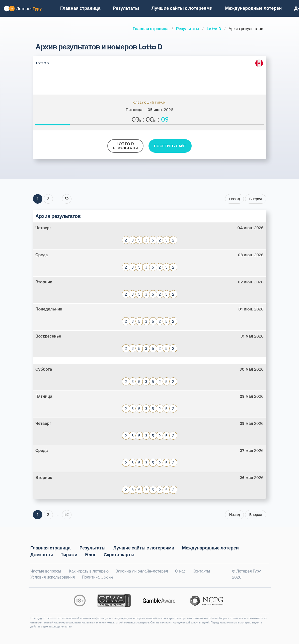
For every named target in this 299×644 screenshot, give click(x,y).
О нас (180, 571)
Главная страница (151, 29)
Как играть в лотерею (89, 571)
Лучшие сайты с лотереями (182, 8)
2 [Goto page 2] (48, 199)
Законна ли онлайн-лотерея (142, 571)
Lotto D (214, 29)
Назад (234, 199)
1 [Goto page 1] (38, 199)
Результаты (188, 29)
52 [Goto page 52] (67, 515)
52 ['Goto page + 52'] (67, 199)
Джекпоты (42, 554)
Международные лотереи (253, 8)
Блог (90, 554)
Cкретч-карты (119, 554)
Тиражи (69, 554)
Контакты (201, 571)
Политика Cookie (98, 577)
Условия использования (53, 577)
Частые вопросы (46, 571)
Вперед (256, 199)
